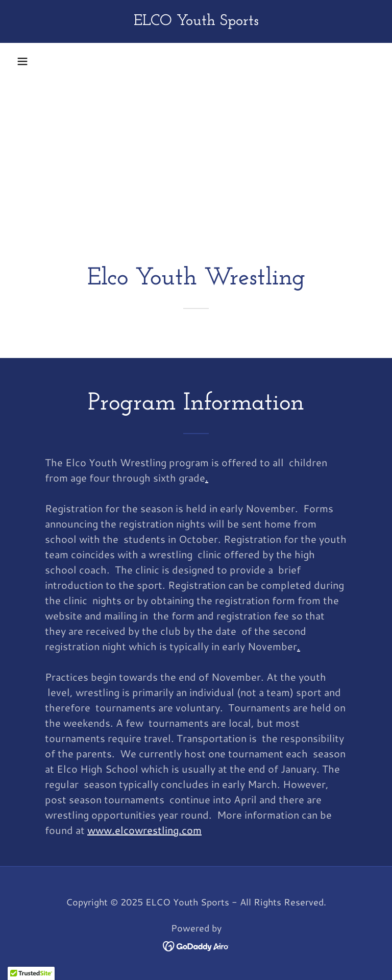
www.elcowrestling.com (144, 830)
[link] (196, 21)
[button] (22, 61)
